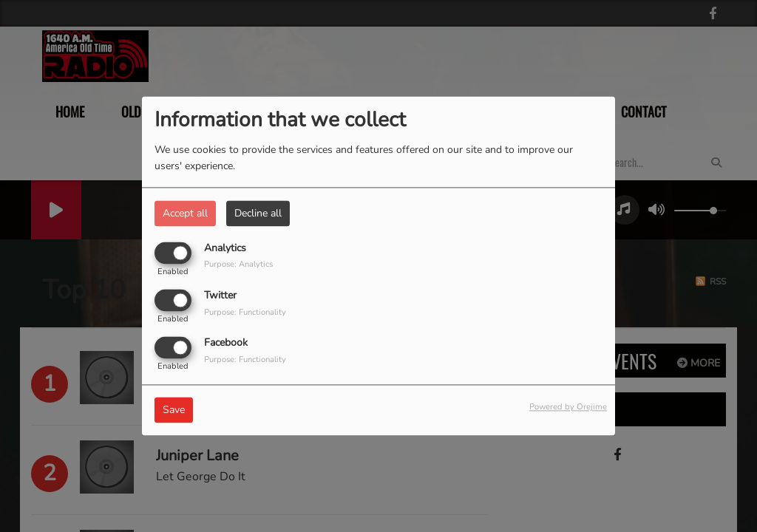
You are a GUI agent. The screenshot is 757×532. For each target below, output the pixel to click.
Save (174, 410)
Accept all (185, 213)
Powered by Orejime (568, 407)
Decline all (258, 213)
